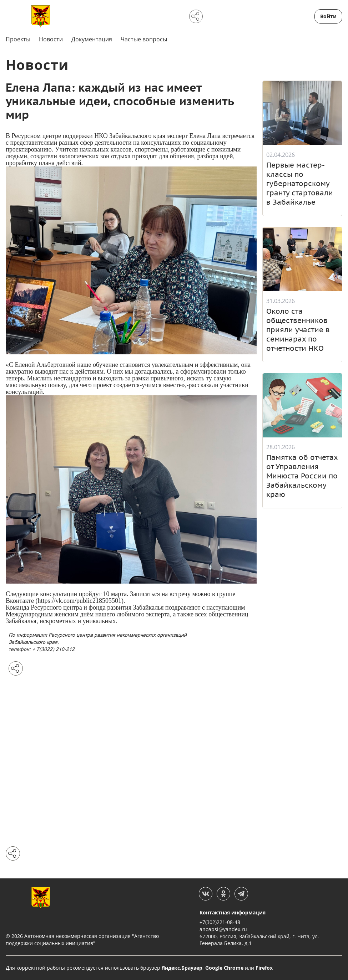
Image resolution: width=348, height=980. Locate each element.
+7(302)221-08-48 (220, 922)
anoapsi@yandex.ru (223, 929)
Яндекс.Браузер (182, 968)
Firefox (264, 968)
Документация (92, 39)
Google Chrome (224, 968)
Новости (51, 39)
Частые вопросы (144, 39)
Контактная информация (233, 912)
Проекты (18, 39)
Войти (328, 16)
